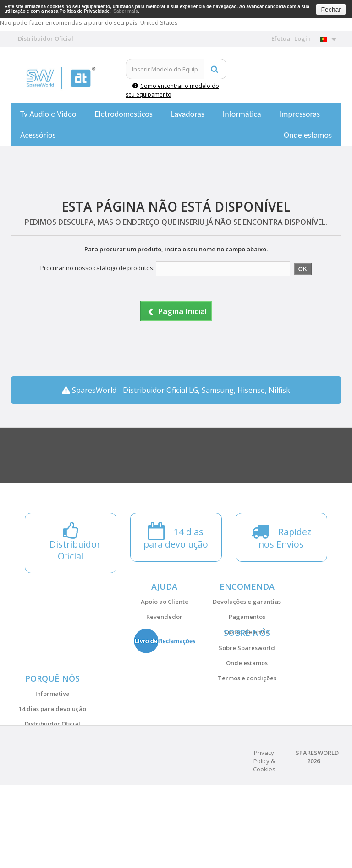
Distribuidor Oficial (52, 779)
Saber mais (125, 11)
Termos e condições (247, 705)
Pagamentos (247, 617)
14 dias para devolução (52, 764)
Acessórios (38, 135)
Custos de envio (247, 632)
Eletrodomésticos (123, 114)
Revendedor (164, 617)
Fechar (331, 10)
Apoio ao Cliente (165, 602)
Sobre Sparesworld (247, 675)
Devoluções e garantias (247, 602)
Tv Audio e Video (48, 114)
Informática (242, 114)
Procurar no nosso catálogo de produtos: (97, 268)
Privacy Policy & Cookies (264, 844)
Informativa (52, 749)
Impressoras (300, 114)
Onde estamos (308, 135)
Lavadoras (188, 114)
